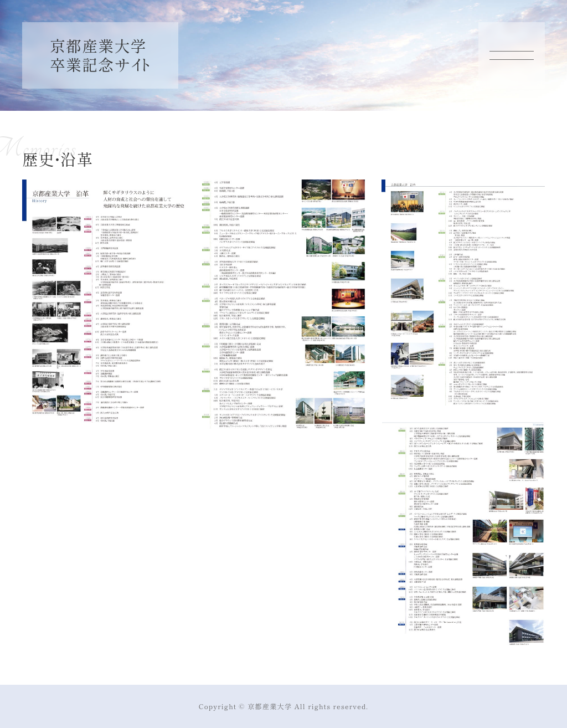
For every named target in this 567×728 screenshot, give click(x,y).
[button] (104, 300)
